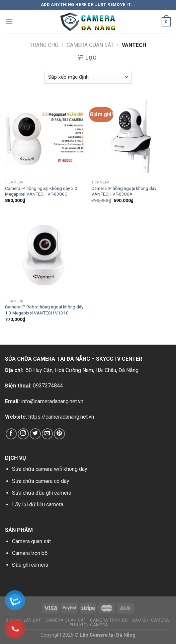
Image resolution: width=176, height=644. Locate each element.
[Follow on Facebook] (11, 434)
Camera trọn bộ (30, 553)
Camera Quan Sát (90, 45)
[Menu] (9, 22)
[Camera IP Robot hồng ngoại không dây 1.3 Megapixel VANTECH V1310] (45, 256)
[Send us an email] (47, 434)
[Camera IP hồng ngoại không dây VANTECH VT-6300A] (131, 137)
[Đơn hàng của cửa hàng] (88, 77)
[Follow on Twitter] (35, 434)
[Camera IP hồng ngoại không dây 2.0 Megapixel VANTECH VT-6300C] (45, 137)
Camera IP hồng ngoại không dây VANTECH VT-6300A (124, 191)
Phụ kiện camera (89, 625)
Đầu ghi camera (30, 565)
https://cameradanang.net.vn (61, 417)
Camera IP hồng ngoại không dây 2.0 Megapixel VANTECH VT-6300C (41, 191)
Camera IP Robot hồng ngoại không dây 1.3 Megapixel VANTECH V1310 (44, 310)
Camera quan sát (31, 541)
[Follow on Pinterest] (59, 434)
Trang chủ (44, 45)
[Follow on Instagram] (23, 434)
